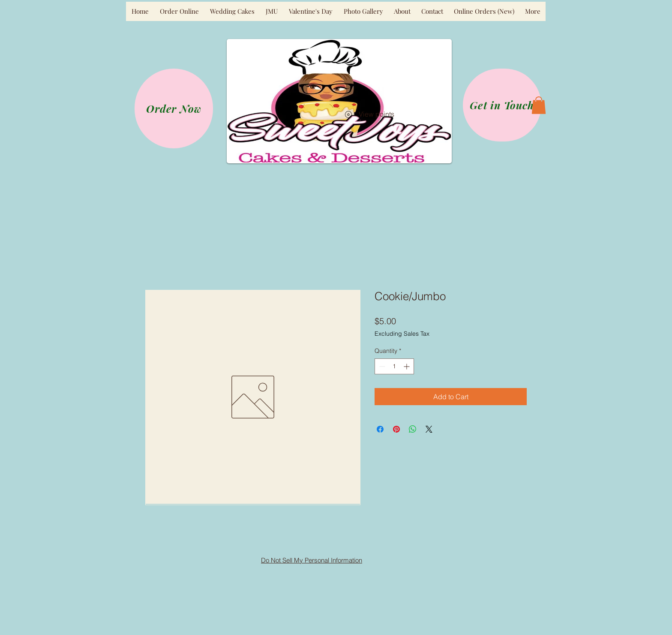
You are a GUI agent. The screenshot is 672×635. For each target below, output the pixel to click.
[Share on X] (429, 429)
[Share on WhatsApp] (413, 429)
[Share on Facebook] (380, 429)
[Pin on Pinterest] (396, 429)
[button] (539, 105)
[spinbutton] (394, 366)
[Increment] (407, 366)
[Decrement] (381, 366)
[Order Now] (174, 108)
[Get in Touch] (502, 105)
